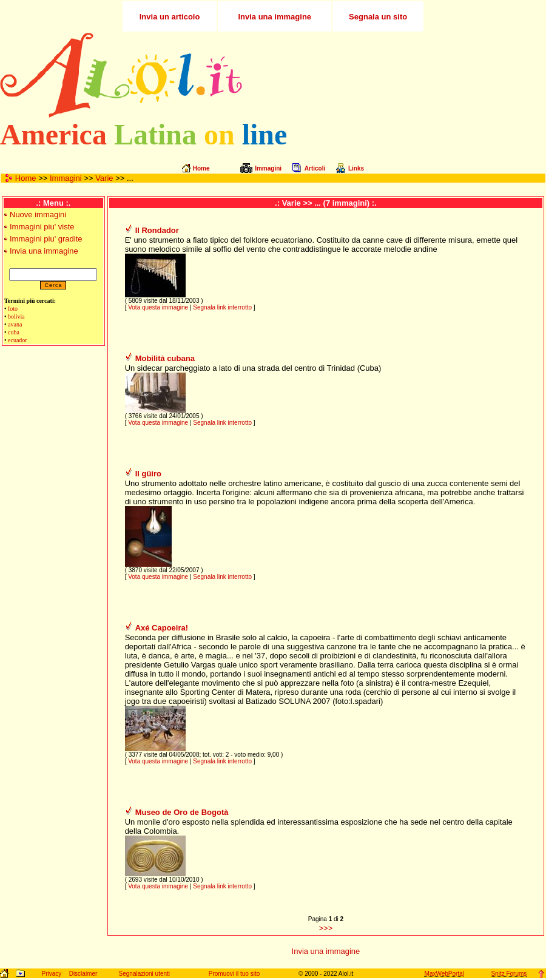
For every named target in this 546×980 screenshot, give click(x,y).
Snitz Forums (509, 974)
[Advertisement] (402, 75)
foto (13, 309)
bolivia (16, 316)
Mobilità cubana (165, 358)
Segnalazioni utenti (145, 974)
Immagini (66, 178)
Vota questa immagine (158, 307)
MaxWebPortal (444, 974)
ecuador (18, 340)
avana (15, 324)
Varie (104, 178)
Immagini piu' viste (42, 227)
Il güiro (148, 474)
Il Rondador (157, 230)
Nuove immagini (38, 215)
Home (26, 178)
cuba (14, 332)
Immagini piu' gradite (46, 239)
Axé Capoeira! (162, 628)
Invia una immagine (44, 251)
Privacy (51, 974)
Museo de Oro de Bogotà (182, 812)
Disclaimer (83, 974)
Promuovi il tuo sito (234, 974)
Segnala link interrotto (222, 307)
